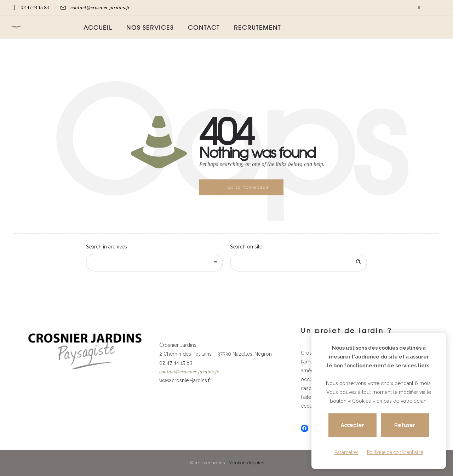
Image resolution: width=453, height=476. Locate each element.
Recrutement (257, 27)
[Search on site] (299, 263)
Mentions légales (246, 463)
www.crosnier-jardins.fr (185, 380)
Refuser (405, 425)
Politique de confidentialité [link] (395, 452)
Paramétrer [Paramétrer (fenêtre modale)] (346, 452)
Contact (204, 27)
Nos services (150, 27)
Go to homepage (248, 187)
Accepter (352, 425)
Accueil (98, 27)
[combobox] (154, 263)
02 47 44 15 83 (35, 8)
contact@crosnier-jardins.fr (100, 8)
